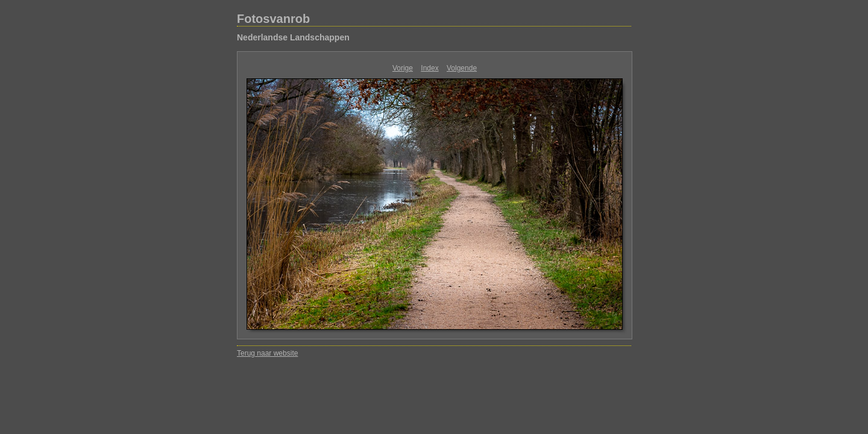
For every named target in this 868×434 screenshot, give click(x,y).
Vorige (403, 68)
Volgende (462, 68)
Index (429, 68)
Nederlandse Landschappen (293, 37)
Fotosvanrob (273, 19)
